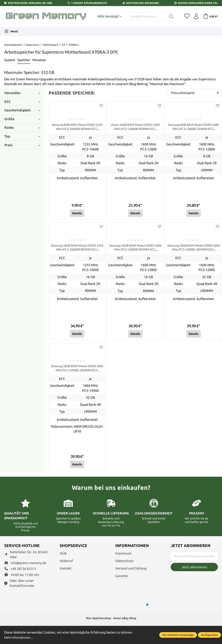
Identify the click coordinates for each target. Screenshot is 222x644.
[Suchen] (168, 16)
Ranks (22, 127)
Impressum (123, 556)
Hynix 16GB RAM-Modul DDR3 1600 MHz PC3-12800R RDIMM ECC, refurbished (135, 127)
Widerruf (66, 564)
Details (77, 214)
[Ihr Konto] (195, 16)
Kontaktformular (22, 589)
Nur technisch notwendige (178, 635)
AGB (63, 556)
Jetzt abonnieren (194, 570)
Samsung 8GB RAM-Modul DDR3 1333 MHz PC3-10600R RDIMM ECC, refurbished (77, 127)
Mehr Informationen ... (21, 637)
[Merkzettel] (184, 16)
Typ (22, 136)
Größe (22, 119)
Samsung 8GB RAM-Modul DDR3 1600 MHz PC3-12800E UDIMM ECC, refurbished (194, 127)
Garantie (122, 579)
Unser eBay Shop (126, 621)
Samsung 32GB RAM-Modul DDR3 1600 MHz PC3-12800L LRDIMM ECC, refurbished (193, 249)
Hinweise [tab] (39, 60)
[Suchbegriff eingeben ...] (145, 16)
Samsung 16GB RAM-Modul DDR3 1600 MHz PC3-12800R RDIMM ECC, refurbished (135, 249)
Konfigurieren (209, 635)
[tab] (10, 60)
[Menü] (11, 31)
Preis (22, 145)
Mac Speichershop (97, 621)
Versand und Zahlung (131, 571)
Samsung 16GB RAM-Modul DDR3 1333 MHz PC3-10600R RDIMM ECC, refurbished (77, 249)
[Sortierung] (195, 93)
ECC (22, 102)
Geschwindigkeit (22, 110)
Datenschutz (124, 564)
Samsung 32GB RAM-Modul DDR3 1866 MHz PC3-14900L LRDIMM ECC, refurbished (77, 371)
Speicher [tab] (24, 60)
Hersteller (22, 93)
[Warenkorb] (210, 16)
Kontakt (66, 571)
